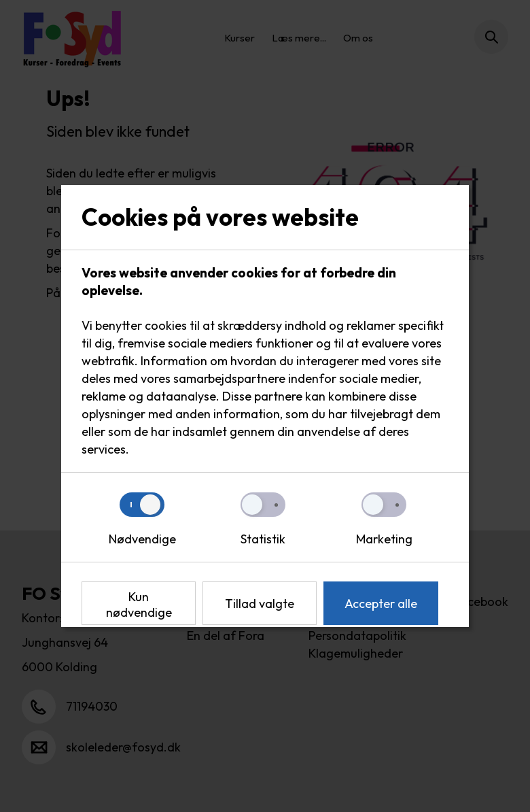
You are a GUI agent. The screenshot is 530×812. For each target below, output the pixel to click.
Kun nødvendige (139, 605)
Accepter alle (381, 604)
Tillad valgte (260, 604)
